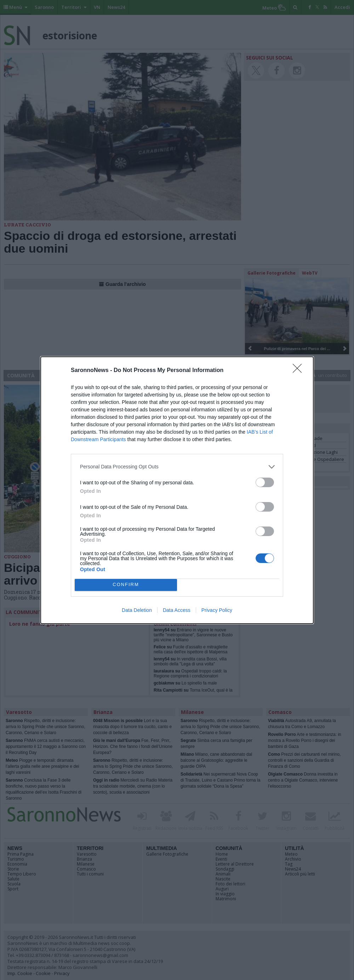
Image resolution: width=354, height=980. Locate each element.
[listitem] (177, 467)
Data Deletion (137, 610)
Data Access (177, 610)
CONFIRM (126, 585)
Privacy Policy (217, 610)
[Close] (299, 371)
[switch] (265, 482)
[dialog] (177, 490)
